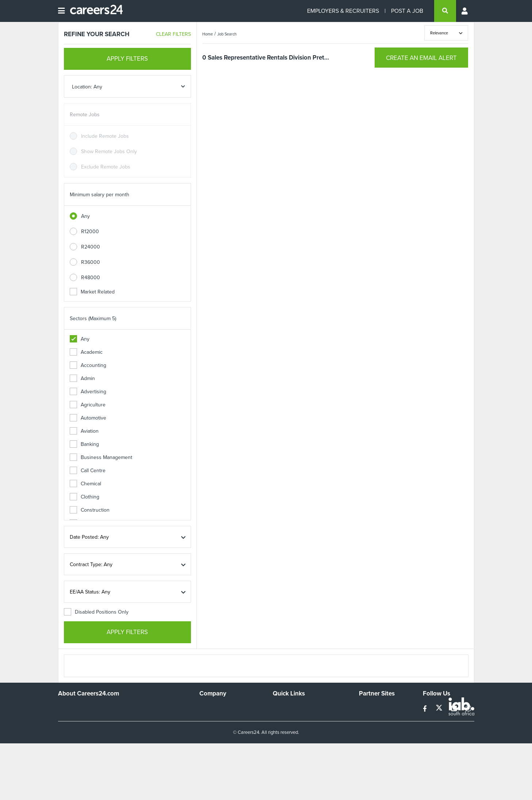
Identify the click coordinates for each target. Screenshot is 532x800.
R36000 (91, 262)
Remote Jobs (85, 115)
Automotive (88, 418)
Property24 (372, 727)
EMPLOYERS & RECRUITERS (343, 11)
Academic (86, 352)
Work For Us (213, 708)
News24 (368, 718)
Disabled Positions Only (96, 612)
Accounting (88, 365)
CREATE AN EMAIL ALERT (421, 58)
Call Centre (88, 471)
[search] (445, 11)
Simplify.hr (370, 708)
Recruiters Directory (296, 708)
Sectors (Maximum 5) (93, 319)
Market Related (92, 292)
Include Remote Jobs (105, 136)
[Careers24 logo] (94, 11)
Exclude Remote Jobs (106, 167)
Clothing (85, 497)
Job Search (227, 34)
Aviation (84, 431)
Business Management (101, 457)
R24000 (91, 247)
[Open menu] (61, 11)
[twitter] (440, 709)
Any (85, 216)
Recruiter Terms (291, 747)
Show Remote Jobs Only (109, 151)
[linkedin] (455, 709)
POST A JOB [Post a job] (407, 11)
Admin (82, 378)
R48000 (91, 278)
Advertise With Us (220, 718)
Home (208, 34)
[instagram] (468, 709)
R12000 (90, 232)
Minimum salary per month (99, 195)
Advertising (88, 392)
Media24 (369, 737)
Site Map (282, 718)
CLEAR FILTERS (173, 34)
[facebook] (426, 709)
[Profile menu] (465, 11)
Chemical (85, 484)
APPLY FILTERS (127, 59)
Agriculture (88, 405)
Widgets (282, 737)
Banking (84, 444)
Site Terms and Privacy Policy (305, 727)
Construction (90, 510)
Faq (277, 757)
